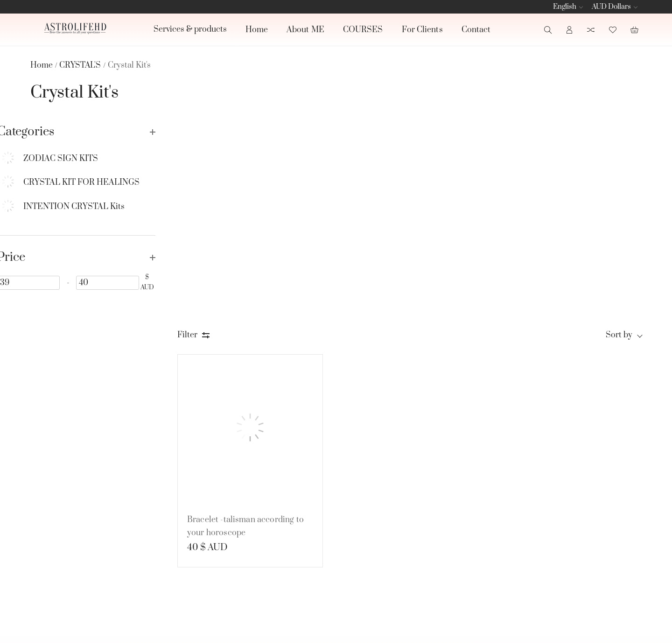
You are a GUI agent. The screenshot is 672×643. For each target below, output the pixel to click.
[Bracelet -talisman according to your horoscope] (250, 224)
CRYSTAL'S (424, 534)
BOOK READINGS (438, 499)
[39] (55, 282)
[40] (122, 282)
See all (412, 581)
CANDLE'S (424, 517)
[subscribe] (560, 520)
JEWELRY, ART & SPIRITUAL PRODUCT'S (449, 559)
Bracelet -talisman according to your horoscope (245, 321)
